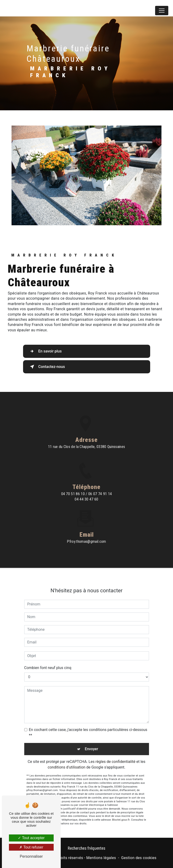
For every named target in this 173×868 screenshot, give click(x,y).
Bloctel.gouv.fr (121, 814)
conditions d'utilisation (67, 761)
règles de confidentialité (116, 756)
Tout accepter (31, 838)
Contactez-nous (46, 367)
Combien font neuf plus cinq (48, 662)
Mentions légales (101, 858)
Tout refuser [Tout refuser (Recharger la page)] (31, 847)
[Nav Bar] (162, 11)
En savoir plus (45, 351)
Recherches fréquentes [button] (86, 848)
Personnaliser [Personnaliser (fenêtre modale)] (31, 856)
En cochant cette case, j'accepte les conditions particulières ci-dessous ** (88, 727)
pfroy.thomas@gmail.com (86, 536)
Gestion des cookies (139, 858)
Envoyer (91, 743)
